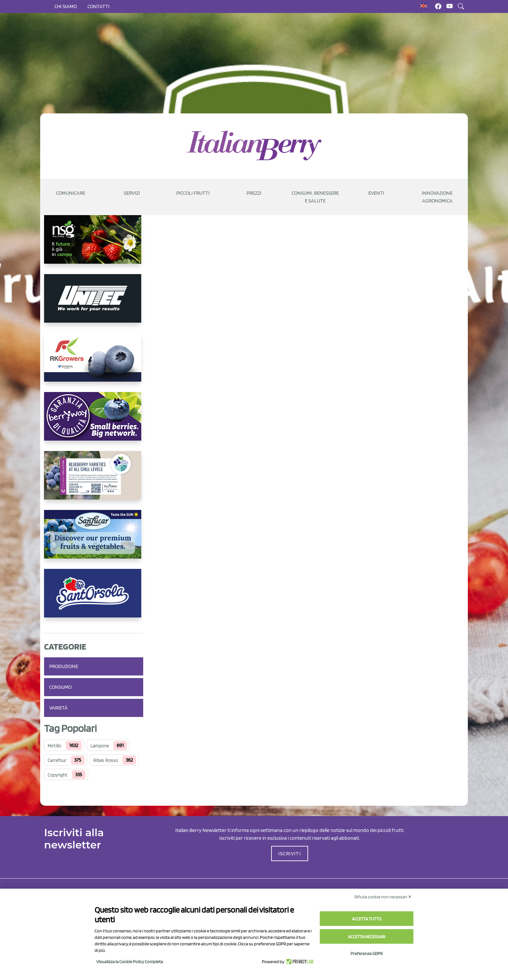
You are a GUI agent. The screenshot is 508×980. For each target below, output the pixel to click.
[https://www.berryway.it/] (94, 421)
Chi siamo (66, 6)
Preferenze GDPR (367, 953)
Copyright (58, 775)
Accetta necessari (367, 937)
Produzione (64, 666)
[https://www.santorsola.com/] (94, 598)
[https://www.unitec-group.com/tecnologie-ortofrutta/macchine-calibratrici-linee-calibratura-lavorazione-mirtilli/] (94, 304)
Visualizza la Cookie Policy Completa (130, 962)
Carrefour (57, 760)
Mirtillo (54, 746)
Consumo (60, 687)
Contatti (98, 6)
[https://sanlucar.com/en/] (94, 539)
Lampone (100, 746)
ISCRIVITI (290, 853)
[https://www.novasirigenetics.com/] (94, 245)
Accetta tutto (367, 919)
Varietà (58, 708)
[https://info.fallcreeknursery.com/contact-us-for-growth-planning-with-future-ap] (94, 480)
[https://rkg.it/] (94, 363)
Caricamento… (255, 507)
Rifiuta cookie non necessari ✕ (383, 897)
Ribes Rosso (106, 760)
